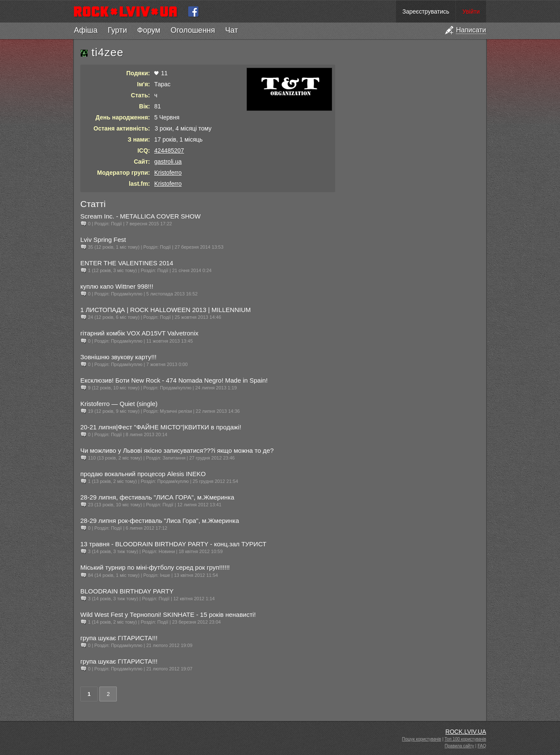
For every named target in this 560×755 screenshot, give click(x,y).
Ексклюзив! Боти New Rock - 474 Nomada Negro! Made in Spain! (174, 380)
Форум (149, 30)
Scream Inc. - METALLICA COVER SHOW (140, 216)
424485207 (169, 150)
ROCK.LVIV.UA (466, 732)
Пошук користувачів (421, 739)
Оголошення (193, 30)
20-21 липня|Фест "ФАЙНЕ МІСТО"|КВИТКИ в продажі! (161, 427)
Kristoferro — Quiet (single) (119, 404)
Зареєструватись (426, 11)
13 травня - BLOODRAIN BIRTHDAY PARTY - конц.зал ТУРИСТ (173, 544)
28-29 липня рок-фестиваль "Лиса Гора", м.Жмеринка (160, 521)
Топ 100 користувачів (465, 739)
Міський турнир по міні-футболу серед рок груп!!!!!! (155, 567)
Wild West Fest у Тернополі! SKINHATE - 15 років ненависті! (168, 615)
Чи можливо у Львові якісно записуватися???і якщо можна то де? (177, 450)
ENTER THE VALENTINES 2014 (127, 263)
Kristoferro (168, 173)
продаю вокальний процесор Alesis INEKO (143, 474)
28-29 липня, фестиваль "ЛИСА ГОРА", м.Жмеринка (157, 497)
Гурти (117, 30)
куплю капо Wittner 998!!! (117, 286)
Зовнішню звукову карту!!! (118, 357)
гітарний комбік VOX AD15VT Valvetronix (139, 333)
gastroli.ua (168, 162)
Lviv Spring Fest (103, 240)
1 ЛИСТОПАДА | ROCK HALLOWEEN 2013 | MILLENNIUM (165, 310)
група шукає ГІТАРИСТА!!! (119, 638)
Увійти (471, 11)
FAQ (482, 746)
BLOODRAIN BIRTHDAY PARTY (127, 591)
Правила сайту (460, 746)
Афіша (86, 30)
